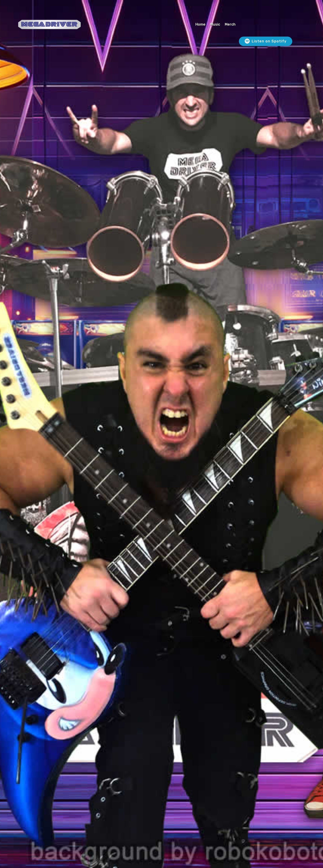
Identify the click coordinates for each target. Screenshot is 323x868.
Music (215, 24)
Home (200, 24)
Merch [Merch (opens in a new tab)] (230, 24)
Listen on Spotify (266, 41)
